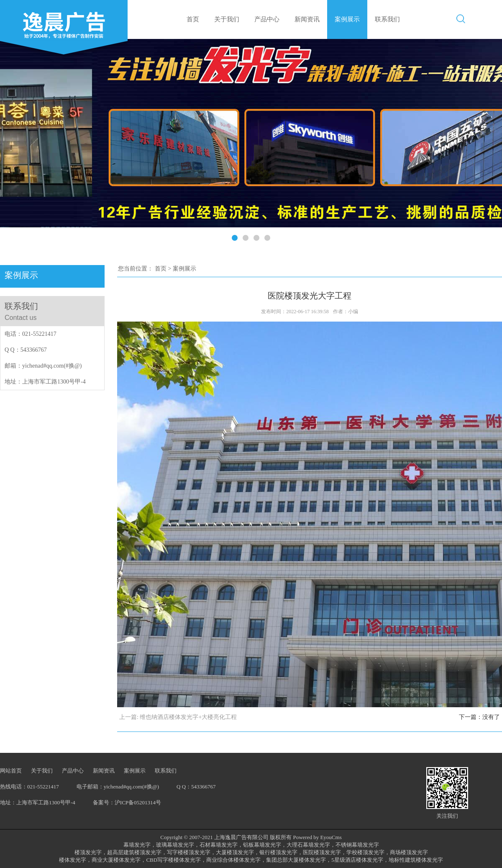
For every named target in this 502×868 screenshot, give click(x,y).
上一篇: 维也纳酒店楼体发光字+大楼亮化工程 (178, 717)
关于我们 (227, 19)
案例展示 (347, 19)
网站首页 (11, 771)
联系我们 (387, 19)
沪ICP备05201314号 (138, 802)
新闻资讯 (307, 19)
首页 (193, 19)
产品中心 (267, 19)
